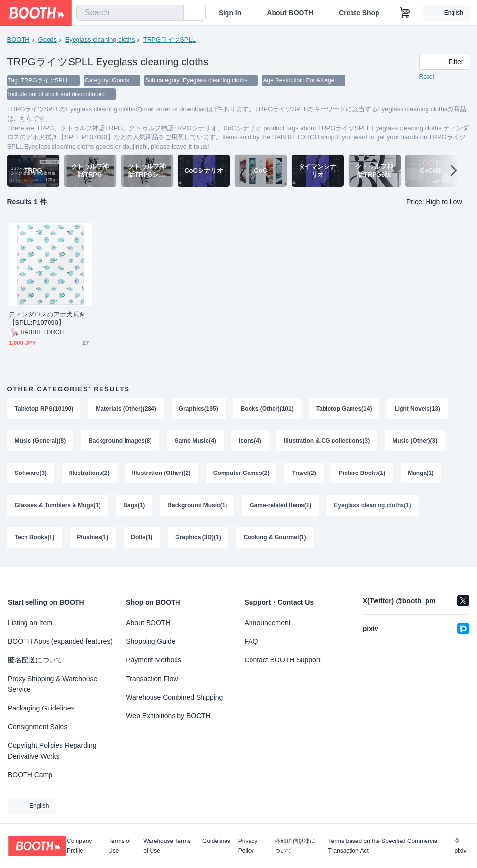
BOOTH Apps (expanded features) (60, 641)
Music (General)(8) (40, 441)
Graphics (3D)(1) (198, 538)
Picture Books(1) (362, 473)
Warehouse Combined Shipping (174, 697)
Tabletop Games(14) (344, 409)
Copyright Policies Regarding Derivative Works (52, 751)
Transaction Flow (152, 679)
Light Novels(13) (417, 409)
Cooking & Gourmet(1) (275, 538)
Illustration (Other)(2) (162, 473)
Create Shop (359, 13)
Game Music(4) (195, 441)
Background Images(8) (120, 441)
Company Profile (79, 846)
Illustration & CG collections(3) (327, 441)
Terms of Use (120, 846)
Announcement (268, 623)
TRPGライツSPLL (169, 39)
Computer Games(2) (241, 473)
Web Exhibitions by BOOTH (168, 716)
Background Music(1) (197, 506)
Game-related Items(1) (280, 506)
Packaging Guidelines (41, 708)
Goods (48, 39)
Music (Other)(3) (415, 441)
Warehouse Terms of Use (167, 846)
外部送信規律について (295, 846)
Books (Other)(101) (267, 409)
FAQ (251, 641)
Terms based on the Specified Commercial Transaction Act (383, 846)
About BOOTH (290, 13)
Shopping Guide (151, 641)
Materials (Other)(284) (126, 409)
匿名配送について (35, 660)
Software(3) (31, 473)
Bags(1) (134, 506)
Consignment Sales (38, 727)
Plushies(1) (93, 538)
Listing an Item (30, 623)
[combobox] (130, 13)
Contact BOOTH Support (283, 660)
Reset (427, 77)
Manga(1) (421, 473)
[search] (174, 13)
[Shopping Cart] (405, 13)
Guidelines (216, 841)
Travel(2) (304, 473)
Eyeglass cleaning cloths (100, 39)
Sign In (230, 13)
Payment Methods (154, 660)
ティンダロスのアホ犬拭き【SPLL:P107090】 (47, 318)
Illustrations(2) (89, 473)
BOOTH (19, 39)
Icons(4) (250, 441)
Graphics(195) (199, 409)
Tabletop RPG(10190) (44, 409)
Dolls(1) (142, 538)
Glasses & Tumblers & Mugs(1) (58, 506)
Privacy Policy (248, 846)
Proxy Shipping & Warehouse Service (52, 684)
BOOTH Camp (30, 775)
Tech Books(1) (35, 538)
